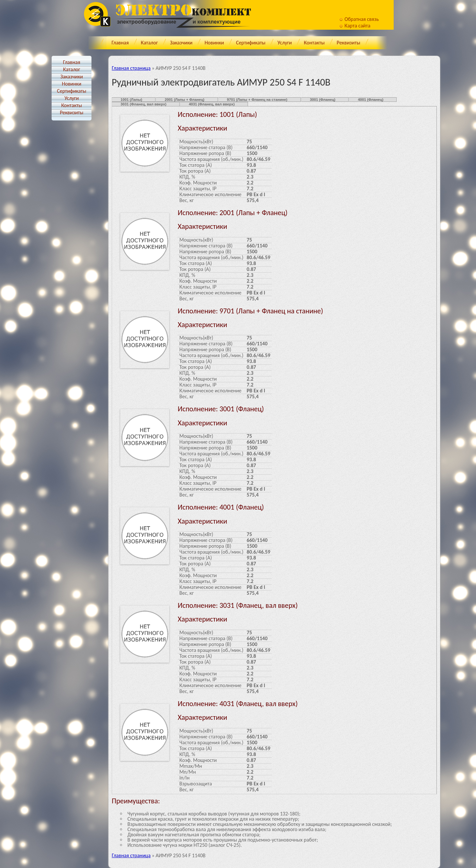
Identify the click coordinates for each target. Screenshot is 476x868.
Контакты (314, 43)
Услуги (285, 43)
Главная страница (131, 68)
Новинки (214, 43)
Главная (120, 43)
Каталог (149, 43)
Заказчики (181, 43)
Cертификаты (251, 43)
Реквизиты (349, 43)
